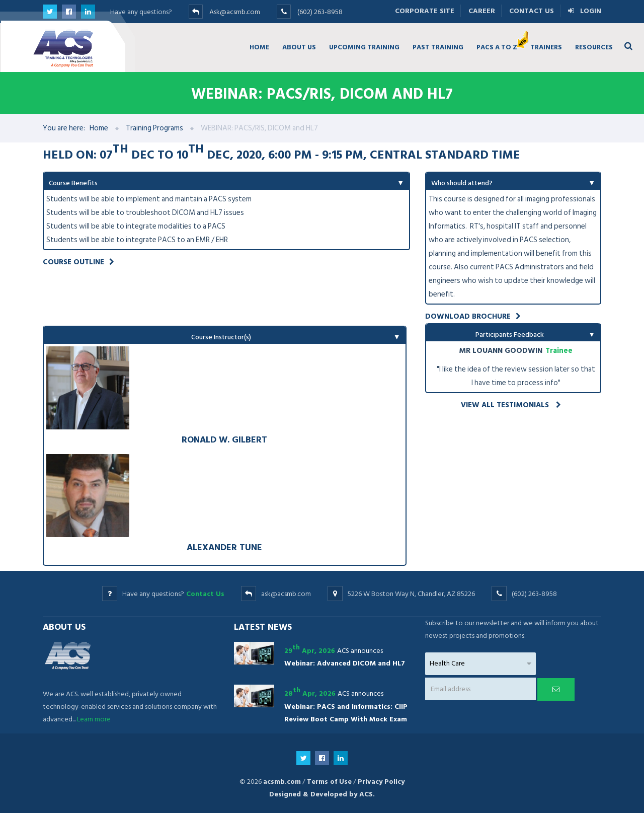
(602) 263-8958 (320, 12)
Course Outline (78, 262)
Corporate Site (425, 11)
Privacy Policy (381, 782)
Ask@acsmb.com (235, 12)
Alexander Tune (224, 547)
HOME (259, 47)
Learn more (94, 719)
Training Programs (154, 128)
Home (99, 128)
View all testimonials (511, 405)
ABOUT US (299, 47)
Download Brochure (473, 316)
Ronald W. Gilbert (224, 439)
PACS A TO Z (500, 45)
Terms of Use (329, 782)
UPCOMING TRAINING (364, 47)
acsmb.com (282, 782)
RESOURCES (594, 47)
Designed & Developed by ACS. (322, 794)
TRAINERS (546, 47)
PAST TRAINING (438, 47)
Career (482, 11)
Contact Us (532, 11)
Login (585, 11)
